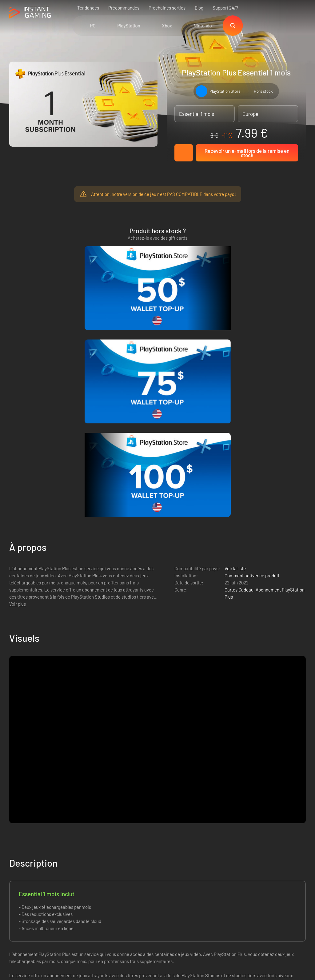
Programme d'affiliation (82, 867)
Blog (199, 8)
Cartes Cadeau (239, 372)
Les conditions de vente (83, 847)
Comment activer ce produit (252, 358)
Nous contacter (75, 877)
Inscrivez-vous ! (282, 817)
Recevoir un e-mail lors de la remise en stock (247, 153)
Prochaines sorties (167, 8)
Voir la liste (235, 351)
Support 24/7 (225, 8)
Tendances (88, 8)
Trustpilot (19, 847)
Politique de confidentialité (86, 857)
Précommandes (124, 8)
